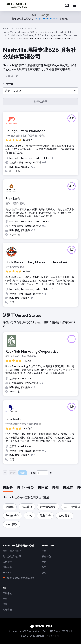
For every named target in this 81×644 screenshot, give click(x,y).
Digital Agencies (24, 29)
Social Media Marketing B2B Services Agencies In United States (38, 32)
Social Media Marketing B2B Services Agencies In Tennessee (42, 35)
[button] (40, 91)
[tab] (8, 488)
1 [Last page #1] (53, 473)
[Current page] (42, 473)
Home (6, 29)
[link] (67, 5)
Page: (33, 473)
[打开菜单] (74, 5)
